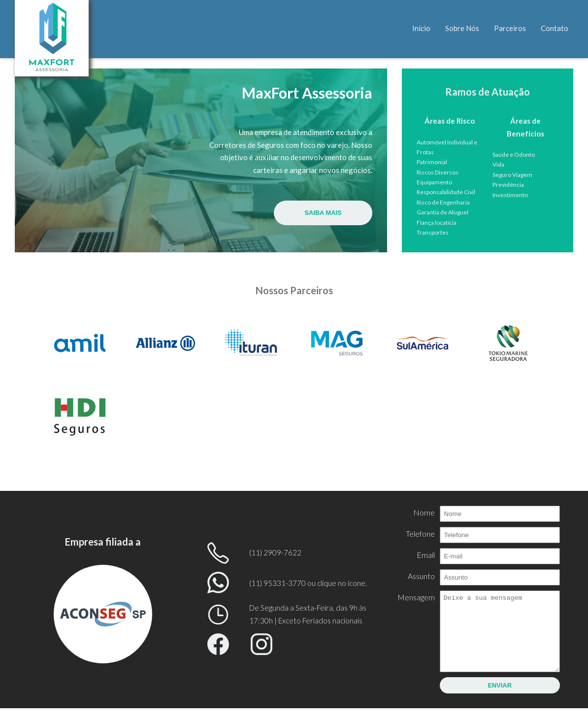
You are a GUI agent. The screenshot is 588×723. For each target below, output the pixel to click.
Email (425, 555)
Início (421, 28)
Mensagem (416, 597)
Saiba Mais (323, 212)
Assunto (421, 576)
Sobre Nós (462, 28)
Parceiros (510, 28)
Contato (555, 28)
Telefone (420, 534)
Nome (424, 512)
